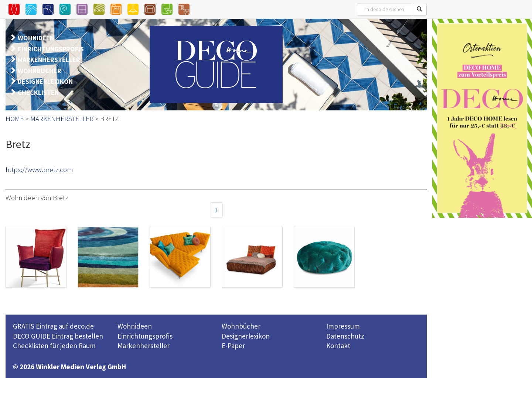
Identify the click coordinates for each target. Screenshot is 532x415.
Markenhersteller (144, 346)
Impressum (343, 326)
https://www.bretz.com (39, 169)
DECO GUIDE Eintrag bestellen (58, 336)
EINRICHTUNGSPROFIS (51, 49)
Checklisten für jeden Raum (54, 346)
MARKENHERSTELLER (49, 60)
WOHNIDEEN (36, 38)
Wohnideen (135, 326)
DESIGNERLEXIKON (45, 81)
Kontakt (338, 346)
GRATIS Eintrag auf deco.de (53, 326)
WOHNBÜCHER (40, 71)
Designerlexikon (246, 336)
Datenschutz (345, 336)
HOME (15, 119)
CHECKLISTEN (38, 92)
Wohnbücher (241, 326)
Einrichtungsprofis (145, 336)
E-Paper (233, 346)
